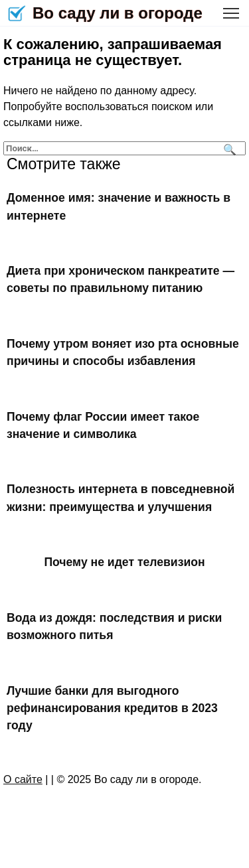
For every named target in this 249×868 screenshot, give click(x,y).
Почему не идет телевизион (124, 562)
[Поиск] (228, 148)
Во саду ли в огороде (118, 13)
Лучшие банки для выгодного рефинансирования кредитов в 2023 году (112, 708)
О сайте (23, 779)
